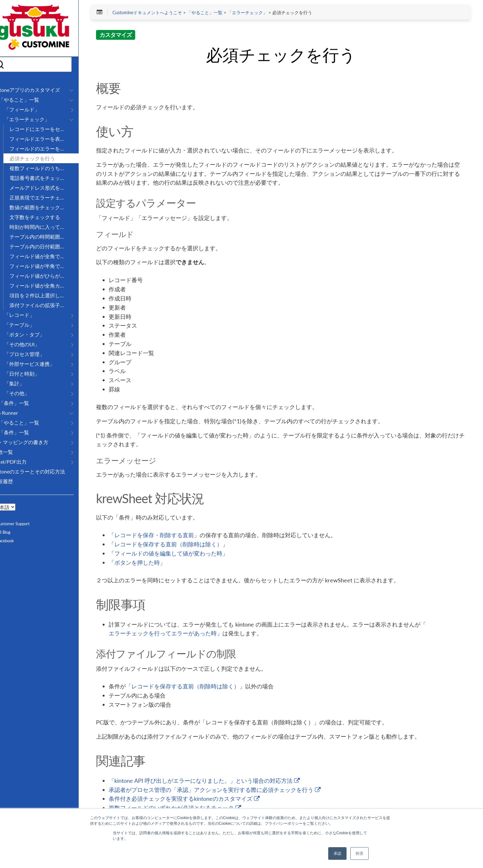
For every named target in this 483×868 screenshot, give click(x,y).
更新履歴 (15, 481)
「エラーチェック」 (266, 13)
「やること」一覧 (223, 13)
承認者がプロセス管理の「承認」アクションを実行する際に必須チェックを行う (234, 791)
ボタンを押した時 (156, 563)
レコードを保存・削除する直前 (173, 536)
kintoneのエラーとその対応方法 (41, 471)
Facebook (16, 541)
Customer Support (24, 524)
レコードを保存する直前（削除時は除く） (187, 545)
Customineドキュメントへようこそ (166, 13)
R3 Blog (14, 532)
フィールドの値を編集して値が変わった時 (187, 554)
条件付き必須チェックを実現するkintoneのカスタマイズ (203, 800)
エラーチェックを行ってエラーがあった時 (182, 634)
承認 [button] (337, 853)
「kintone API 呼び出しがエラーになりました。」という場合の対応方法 (223, 782)
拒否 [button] (359, 853)
